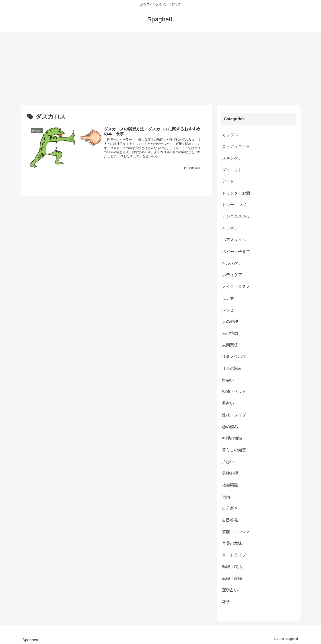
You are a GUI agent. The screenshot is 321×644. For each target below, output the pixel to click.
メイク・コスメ (236, 287)
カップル (230, 135)
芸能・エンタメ (236, 532)
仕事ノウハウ (234, 357)
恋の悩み (230, 427)
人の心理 (230, 322)
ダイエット (232, 170)
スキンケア (232, 158)
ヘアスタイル (234, 240)
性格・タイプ (234, 415)
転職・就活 (232, 567)
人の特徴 (230, 333)
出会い (228, 380)
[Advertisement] (160, 68)
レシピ (228, 310)
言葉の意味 (232, 543)
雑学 (226, 602)
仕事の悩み (232, 368)
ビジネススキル (236, 216)
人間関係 (230, 345)
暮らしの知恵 (234, 450)
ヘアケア (230, 228)
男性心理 (230, 473)
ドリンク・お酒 (236, 193)
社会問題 (230, 485)
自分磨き (230, 508)
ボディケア (232, 275)
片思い (228, 462)
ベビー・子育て (236, 252)
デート (228, 181)
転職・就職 (232, 578)
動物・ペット (234, 392)
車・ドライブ (234, 555)
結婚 (226, 497)
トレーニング (234, 205)
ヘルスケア (232, 263)
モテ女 (228, 298)
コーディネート (236, 146)
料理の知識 (232, 438)
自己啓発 (230, 520)
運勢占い (230, 590)
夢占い (228, 403)
